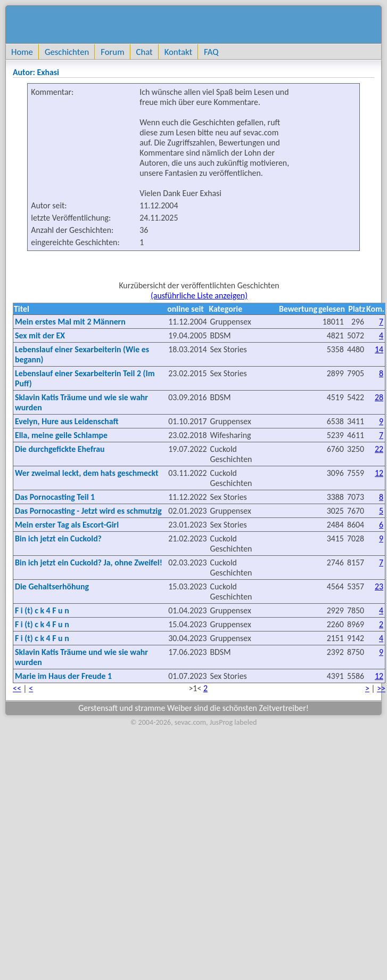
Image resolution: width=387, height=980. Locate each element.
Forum (112, 52)
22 (379, 449)
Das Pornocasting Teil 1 (55, 497)
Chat (145, 52)
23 (379, 586)
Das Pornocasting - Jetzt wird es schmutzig (88, 511)
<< (17, 688)
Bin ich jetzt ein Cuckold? (58, 538)
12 (379, 473)
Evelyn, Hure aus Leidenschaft (67, 421)
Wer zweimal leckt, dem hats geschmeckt (87, 473)
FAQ (211, 52)
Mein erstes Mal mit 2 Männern (70, 322)
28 (379, 397)
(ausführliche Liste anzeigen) (199, 295)
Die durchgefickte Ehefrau (60, 449)
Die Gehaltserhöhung (52, 586)
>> (381, 688)
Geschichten (67, 52)
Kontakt (178, 52)
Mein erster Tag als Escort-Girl (67, 525)
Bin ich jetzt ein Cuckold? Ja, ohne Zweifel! (89, 562)
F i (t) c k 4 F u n (42, 610)
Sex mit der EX (40, 335)
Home (22, 52)
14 (379, 349)
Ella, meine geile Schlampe (61, 435)
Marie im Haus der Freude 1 (63, 676)
